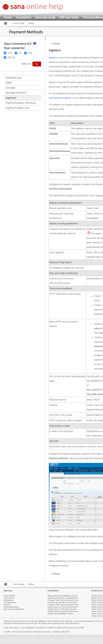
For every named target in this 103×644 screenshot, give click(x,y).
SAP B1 (11, 57)
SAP (30, 53)
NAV (10, 53)
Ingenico (11, 98)
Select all (26, 64)
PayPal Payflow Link (17, 108)
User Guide (19, 23)
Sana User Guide (45, 17)
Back (57, 44)
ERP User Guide (69, 17)
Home (8, 17)
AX (20, 53)
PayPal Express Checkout (21, 103)
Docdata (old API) (16, 93)
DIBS (9, 83)
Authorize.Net (14, 78)
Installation (23, 17)
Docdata (10, 88)
